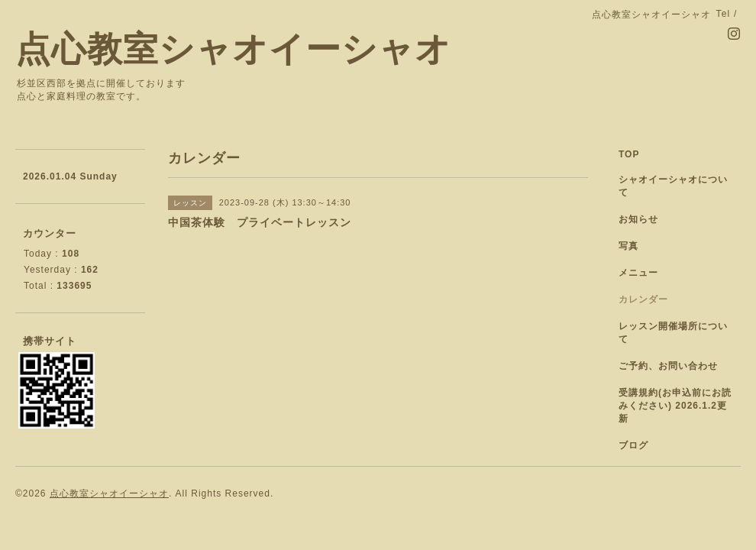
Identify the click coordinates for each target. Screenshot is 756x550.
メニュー (638, 273)
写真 (628, 246)
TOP (629, 154)
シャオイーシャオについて (673, 186)
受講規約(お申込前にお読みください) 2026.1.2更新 (675, 406)
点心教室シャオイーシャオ (233, 49)
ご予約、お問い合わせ (668, 366)
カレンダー (643, 299)
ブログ (633, 445)
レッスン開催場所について (673, 333)
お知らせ (638, 219)
